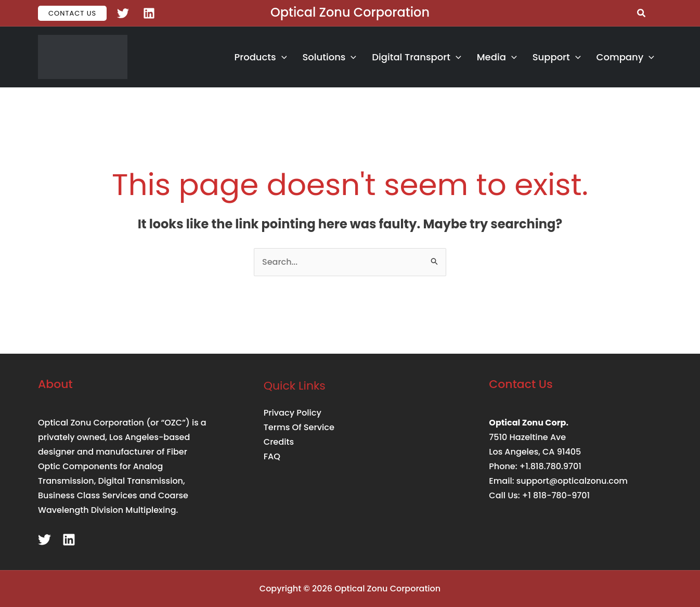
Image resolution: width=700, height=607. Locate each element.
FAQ (272, 456)
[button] (72, 13)
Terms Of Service (299, 427)
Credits (279, 442)
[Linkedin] (149, 13)
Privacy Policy (292, 413)
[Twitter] (123, 13)
